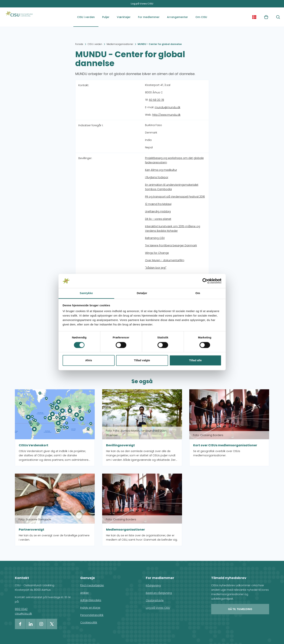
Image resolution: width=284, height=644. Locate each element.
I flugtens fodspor (157, 177)
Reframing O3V (155, 238)
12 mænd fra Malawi (158, 204)
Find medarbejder (92, 585)
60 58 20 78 (156, 100)
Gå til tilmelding (240, 609)
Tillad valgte (142, 360)
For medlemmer (149, 17)
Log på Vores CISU (142, 4)
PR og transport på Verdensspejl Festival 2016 (175, 197)
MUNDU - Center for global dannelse (160, 44)
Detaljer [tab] (142, 293)
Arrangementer (177, 17)
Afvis (89, 360)
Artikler (85, 593)
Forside (79, 44)
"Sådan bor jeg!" (156, 268)
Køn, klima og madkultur (161, 170)
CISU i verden (86, 17)
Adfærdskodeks (91, 600)
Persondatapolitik (92, 615)
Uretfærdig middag (158, 211)
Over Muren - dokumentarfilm (165, 260)
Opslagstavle (155, 600)
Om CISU (201, 17)
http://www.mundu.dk (166, 115)
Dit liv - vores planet (158, 219)
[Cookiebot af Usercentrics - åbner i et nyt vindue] (205, 281)
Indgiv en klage (90, 608)
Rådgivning (153, 586)
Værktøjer (124, 17)
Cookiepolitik (89, 622)
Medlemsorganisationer (120, 44)
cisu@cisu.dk (23, 614)
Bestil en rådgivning (159, 593)
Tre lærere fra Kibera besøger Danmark (171, 245)
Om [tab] (198, 293)
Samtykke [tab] (86, 293)
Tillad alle (195, 360)
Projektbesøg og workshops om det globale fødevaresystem (174, 160)
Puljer (106, 17)
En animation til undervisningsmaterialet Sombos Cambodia (172, 187)
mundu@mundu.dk (168, 107)
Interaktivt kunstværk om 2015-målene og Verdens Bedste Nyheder (173, 229)
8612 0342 (21, 609)
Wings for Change (157, 253)
